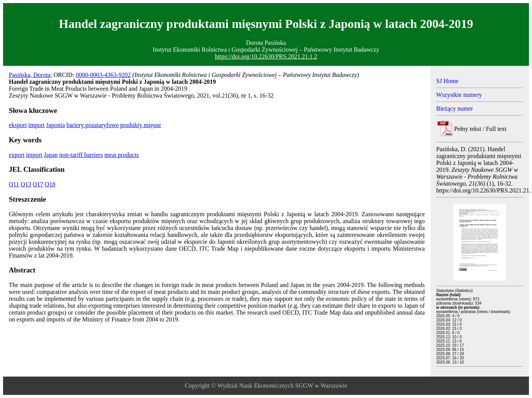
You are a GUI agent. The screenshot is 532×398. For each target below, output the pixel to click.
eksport (18, 125)
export (17, 155)
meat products (122, 155)
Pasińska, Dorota (29, 75)
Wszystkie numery (459, 95)
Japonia (56, 125)
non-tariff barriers (81, 155)
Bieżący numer (455, 108)
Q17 (38, 184)
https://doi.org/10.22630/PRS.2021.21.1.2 (266, 56)
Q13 (26, 184)
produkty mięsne (141, 125)
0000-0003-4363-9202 (103, 75)
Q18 (50, 184)
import (37, 125)
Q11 (14, 184)
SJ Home (447, 81)
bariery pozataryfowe (93, 125)
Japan (51, 155)
